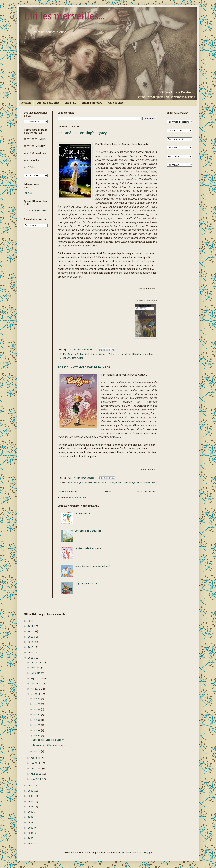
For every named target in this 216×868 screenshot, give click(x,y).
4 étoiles (72, 483)
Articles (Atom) (79, 498)
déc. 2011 (36, 663)
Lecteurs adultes (124, 354)
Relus (26, 193)
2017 (31, 626)
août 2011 (36, 684)
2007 (31, 802)
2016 (31, 632)
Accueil (26, 103)
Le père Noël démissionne (88, 549)
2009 (31, 791)
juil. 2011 (36, 689)
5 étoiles (72, 354)
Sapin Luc (139, 483)
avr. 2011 (36, 763)
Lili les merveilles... (64, 16)
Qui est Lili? (116, 103)
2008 (31, 796)
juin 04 (37, 752)
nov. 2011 (36, 668)
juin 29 (37, 704)
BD (78, 483)
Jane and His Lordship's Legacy (82, 133)
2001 (31, 833)
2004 (31, 817)
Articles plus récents (69, 492)
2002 (31, 828)
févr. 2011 (36, 774)
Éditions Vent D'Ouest (104, 483)
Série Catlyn (149, 483)
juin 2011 (36, 694)
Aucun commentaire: (84, 350)
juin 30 (37, 699)
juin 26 (37, 720)
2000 (31, 838)
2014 (31, 642)
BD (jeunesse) (87, 483)
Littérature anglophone (143, 354)
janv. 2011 (36, 779)
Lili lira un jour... (92, 103)
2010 (31, 786)
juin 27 (37, 715)
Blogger (148, 853)
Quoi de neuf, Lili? (48, 103)
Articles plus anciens (146, 492)
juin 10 (37, 736)
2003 (31, 823)
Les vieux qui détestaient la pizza (84, 367)
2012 (31, 653)
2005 (31, 812)
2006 (31, 807)
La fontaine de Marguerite (88, 531)
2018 (31, 621)
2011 (31, 658)
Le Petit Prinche (83, 513)
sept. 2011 (37, 678)
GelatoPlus (127, 853)
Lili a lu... (70, 103)
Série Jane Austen (75, 358)
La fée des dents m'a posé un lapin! (92, 566)
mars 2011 (37, 769)
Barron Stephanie (100, 354)
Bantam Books (84, 354)
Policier (63, 358)
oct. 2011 (36, 673)
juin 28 (37, 709)
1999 (31, 844)
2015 (31, 637)
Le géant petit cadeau (86, 584)
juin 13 (37, 731)
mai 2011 (36, 758)
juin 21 (37, 725)
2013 (31, 647)
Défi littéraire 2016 (37, 211)
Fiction (112, 354)
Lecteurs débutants (124, 483)
